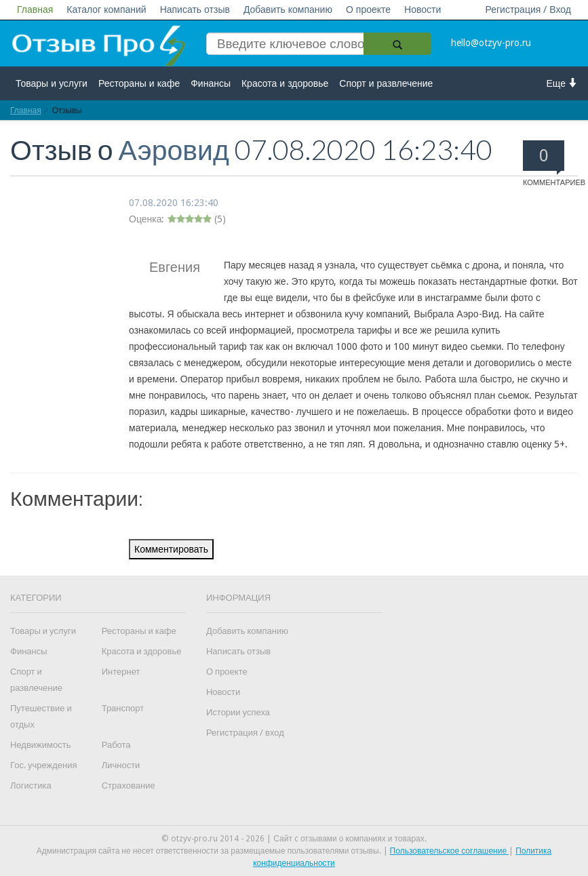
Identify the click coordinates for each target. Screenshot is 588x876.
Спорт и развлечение (386, 83)
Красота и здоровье (285, 83)
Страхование (129, 785)
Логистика (31, 785)
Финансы (211, 83)
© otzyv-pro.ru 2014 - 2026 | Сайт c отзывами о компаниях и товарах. (294, 839)
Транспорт (123, 708)
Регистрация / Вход (528, 9)
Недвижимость (40, 745)
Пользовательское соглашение (450, 851)
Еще (563, 83)
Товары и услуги (52, 83)
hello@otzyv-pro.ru (491, 43)
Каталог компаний (106, 9)
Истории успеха (238, 712)
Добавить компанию (288, 9)
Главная (35, 9)
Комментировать (171, 549)
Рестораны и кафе (139, 83)
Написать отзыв (195, 9)
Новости (423, 9)
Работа (116, 745)
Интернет (121, 672)
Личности (121, 765)
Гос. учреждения (43, 765)
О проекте (368, 9)
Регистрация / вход (245, 733)
